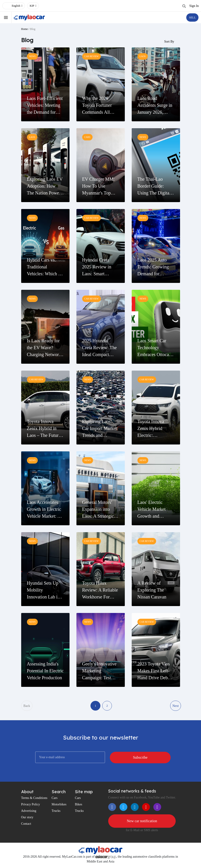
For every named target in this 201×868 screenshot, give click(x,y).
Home (25, 29)
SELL (192, 17)
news (32, 57)
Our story (27, 818)
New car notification (142, 822)
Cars (55, 799)
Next (175, 706)
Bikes (79, 805)
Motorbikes (59, 805)
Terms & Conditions (34, 799)
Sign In (194, 6)
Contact (26, 824)
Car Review (92, 57)
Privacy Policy (31, 805)
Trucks (56, 811)
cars (87, 137)
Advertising (29, 811)
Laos (143, 57)
